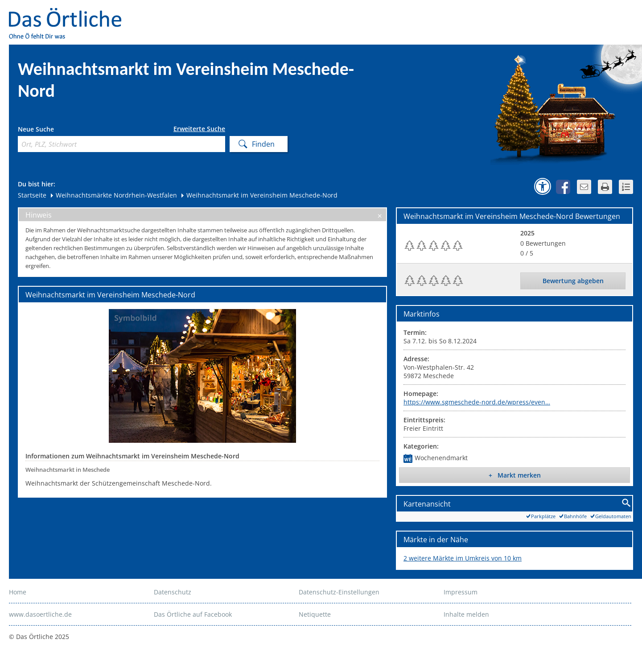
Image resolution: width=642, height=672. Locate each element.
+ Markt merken (515, 475)
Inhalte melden (466, 614)
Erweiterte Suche (199, 129)
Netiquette (315, 614)
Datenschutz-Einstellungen (339, 592)
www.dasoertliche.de (40, 614)
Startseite (32, 195)
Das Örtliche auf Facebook (193, 614)
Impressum (461, 592)
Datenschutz (173, 592)
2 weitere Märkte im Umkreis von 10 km (463, 558)
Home (18, 592)
